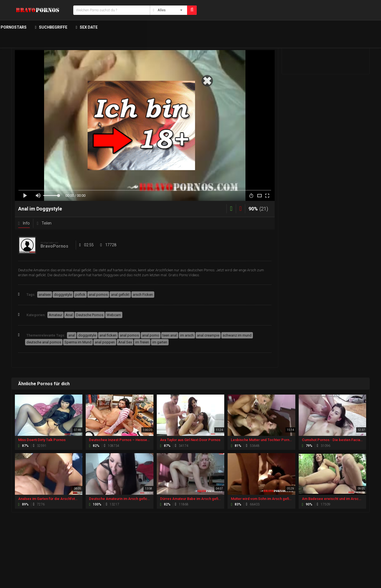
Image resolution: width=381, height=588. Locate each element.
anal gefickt (120, 295)
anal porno (151, 335)
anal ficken (108, 335)
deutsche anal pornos (44, 342)
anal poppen (105, 342)
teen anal (170, 335)
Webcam (114, 315)
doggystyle (63, 295)
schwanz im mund (237, 335)
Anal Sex (125, 342)
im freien (142, 342)
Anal (69, 315)
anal (72, 335)
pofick (80, 295)
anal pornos (98, 295)
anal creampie (208, 335)
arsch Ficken (143, 295)
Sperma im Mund (78, 342)
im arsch (187, 335)
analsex (45, 295)
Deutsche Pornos (90, 315)
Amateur (56, 315)
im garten (160, 342)
